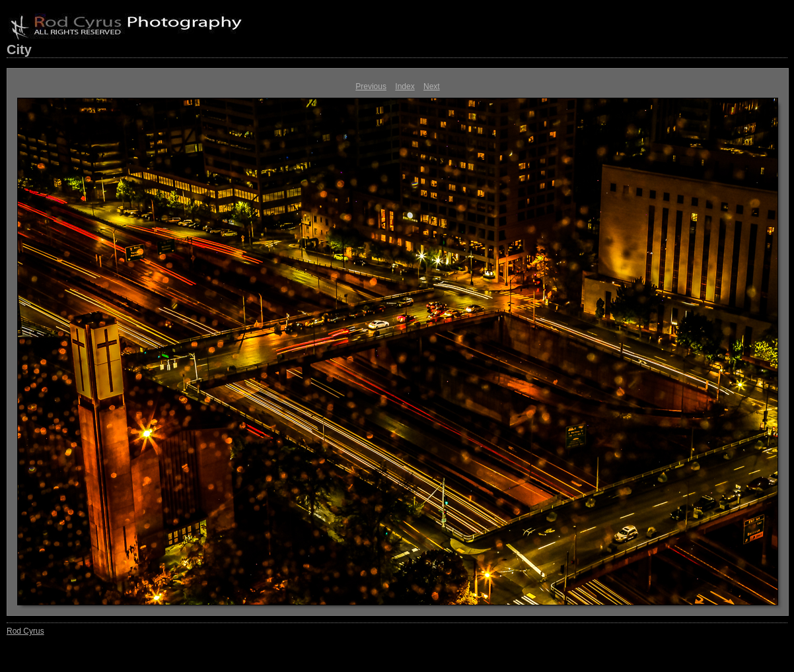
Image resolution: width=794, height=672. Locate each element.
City (19, 50)
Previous (371, 86)
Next (432, 86)
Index (405, 86)
